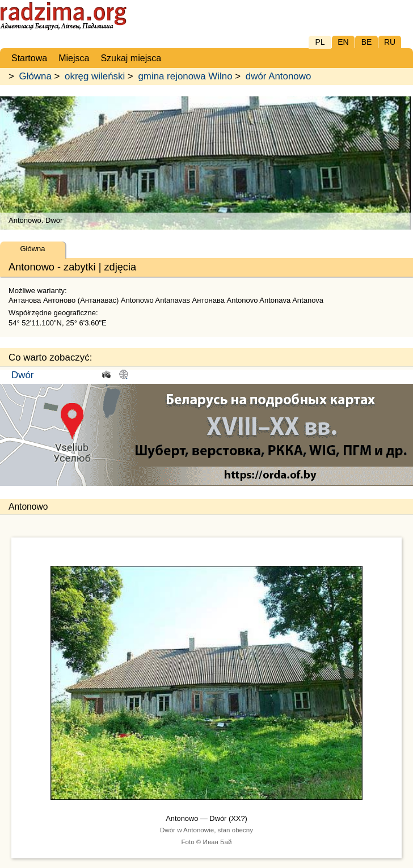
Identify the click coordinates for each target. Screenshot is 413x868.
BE (367, 42)
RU (390, 42)
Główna (35, 76)
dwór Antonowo (279, 76)
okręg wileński (95, 76)
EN (343, 42)
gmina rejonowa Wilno (185, 76)
